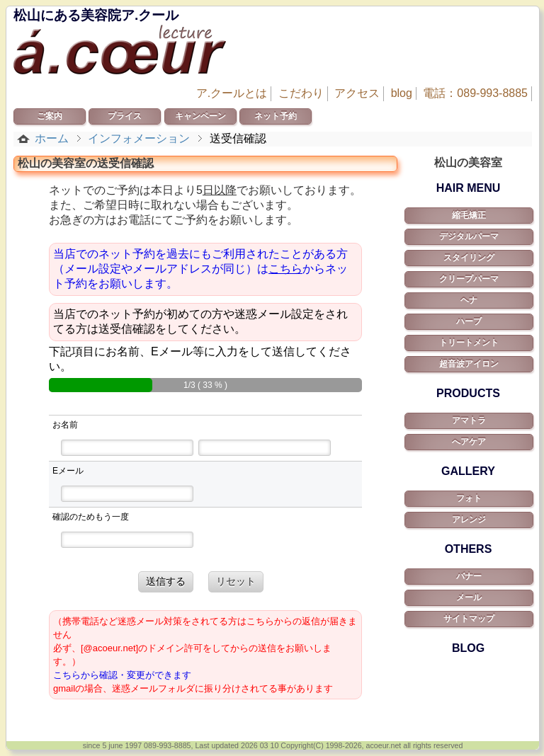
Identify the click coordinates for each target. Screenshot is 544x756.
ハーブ (469, 321)
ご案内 (50, 116)
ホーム (52, 138)
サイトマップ (469, 619)
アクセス (357, 93)
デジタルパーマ (469, 236)
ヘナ (469, 300)
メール (469, 597)
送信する (166, 581)
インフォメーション (139, 138)
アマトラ (469, 420)
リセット (236, 581)
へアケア (469, 442)
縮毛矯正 (469, 215)
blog (402, 93)
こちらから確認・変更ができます (122, 675)
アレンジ (469, 520)
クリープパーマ (469, 279)
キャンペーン (200, 116)
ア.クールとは (232, 93)
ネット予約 (276, 116)
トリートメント (469, 343)
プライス (125, 116)
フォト (469, 498)
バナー (469, 576)
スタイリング (469, 258)
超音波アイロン (469, 364)
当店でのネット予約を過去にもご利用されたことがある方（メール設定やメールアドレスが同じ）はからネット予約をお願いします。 (200, 269)
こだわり (301, 93)
